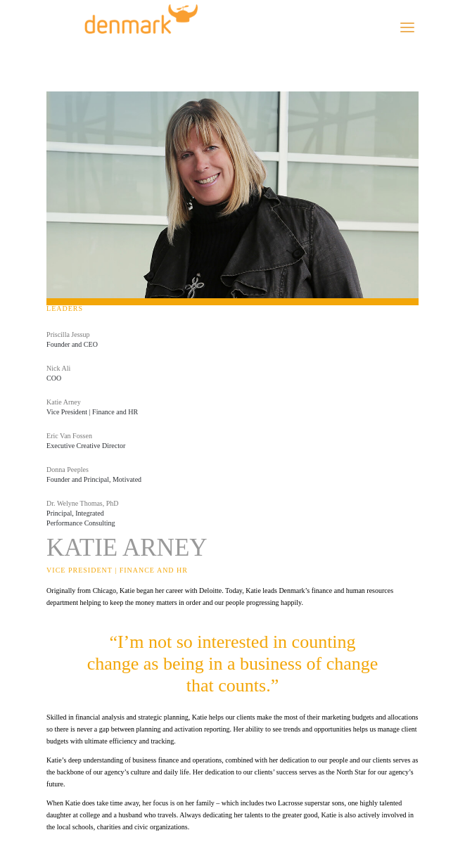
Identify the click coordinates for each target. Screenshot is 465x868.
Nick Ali (58, 368)
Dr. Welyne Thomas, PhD (82, 503)
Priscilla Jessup (68, 334)
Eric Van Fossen (69, 436)
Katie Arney (64, 402)
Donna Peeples (68, 470)
